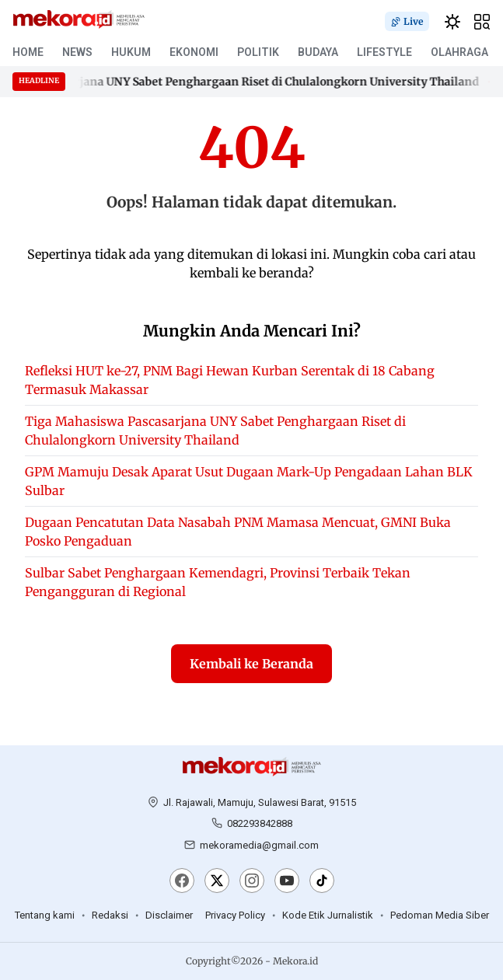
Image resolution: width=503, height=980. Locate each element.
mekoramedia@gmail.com (259, 845)
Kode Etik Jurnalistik (328, 915)
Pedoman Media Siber (440, 915)
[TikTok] (322, 882)
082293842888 (260, 823)
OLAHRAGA (459, 52)
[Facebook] (182, 882)
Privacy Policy (235, 915)
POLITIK (258, 52)
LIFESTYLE (384, 52)
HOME (28, 52)
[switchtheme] (452, 22)
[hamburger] (482, 22)
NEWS (77, 52)
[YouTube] (287, 882)
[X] (217, 882)
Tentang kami (45, 915)
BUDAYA (318, 52)
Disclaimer (169, 915)
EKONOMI (194, 52)
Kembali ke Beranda (251, 664)
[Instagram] (252, 882)
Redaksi (110, 915)
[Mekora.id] (252, 767)
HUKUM (131, 52)
